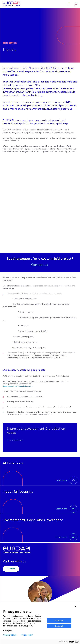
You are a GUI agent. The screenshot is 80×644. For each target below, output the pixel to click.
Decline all (59, 626)
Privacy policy (27, 635)
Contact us (40, 265)
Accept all (59, 620)
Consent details (10, 635)
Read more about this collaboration (18, 386)
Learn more (66, 480)
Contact (11, 569)
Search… (76, 4)
